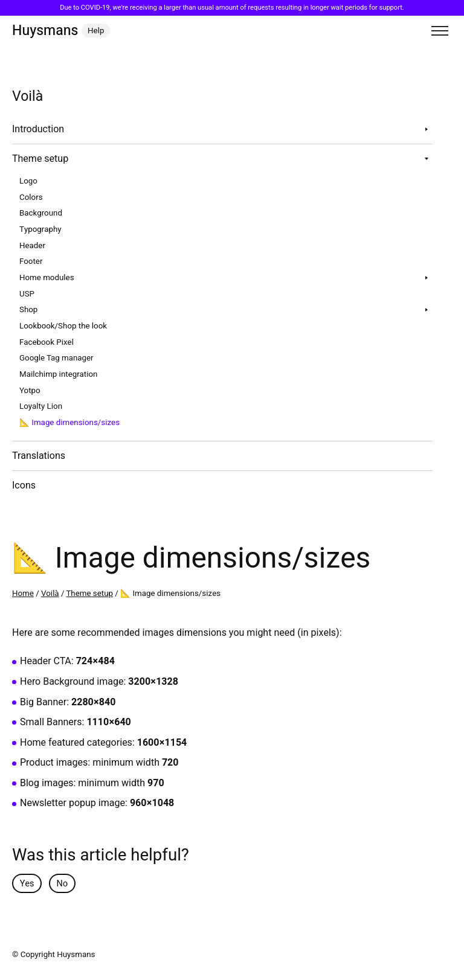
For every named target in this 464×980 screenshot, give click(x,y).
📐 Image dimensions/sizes (69, 423)
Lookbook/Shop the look (63, 326)
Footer (31, 261)
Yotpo (30, 391)
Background (41, 213)
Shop (28, 310)
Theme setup (40, 159)
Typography (40, 229)
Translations (39, 456)
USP (27, 294)
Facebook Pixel (47, 342)
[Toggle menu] (440, 31)
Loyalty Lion (41, 406)
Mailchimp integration (58, 374)
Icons (24, 485)
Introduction (38, 129)
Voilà (50, 594)
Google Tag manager (56, 358)
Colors (31, 197)
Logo (28, 181)
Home (23, 594)
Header (32, 246)
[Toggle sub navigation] (427, 129)
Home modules (47, 278)
